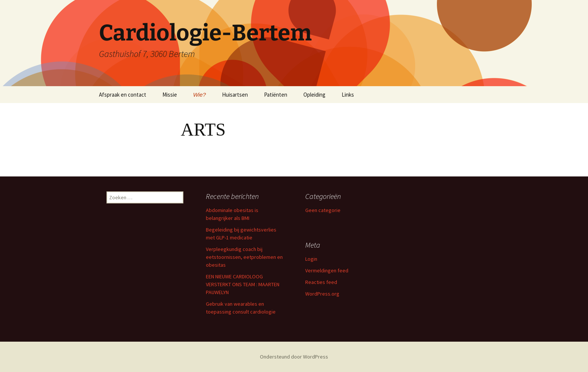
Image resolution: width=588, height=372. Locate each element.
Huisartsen (235, 95)
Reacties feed (321, 282)
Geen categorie (323, 210)
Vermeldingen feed (327, 270)
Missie (170, 95)
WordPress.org (322, 294)
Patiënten (276, 95)
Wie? (199, 95)
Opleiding (314, 95)
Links (348, 95)
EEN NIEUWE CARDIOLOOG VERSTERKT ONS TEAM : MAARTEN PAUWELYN (243, 284)
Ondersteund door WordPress (294, 357)
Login (311, 259)
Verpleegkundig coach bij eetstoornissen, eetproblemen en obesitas (244, 257)
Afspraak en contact (123, 95)
